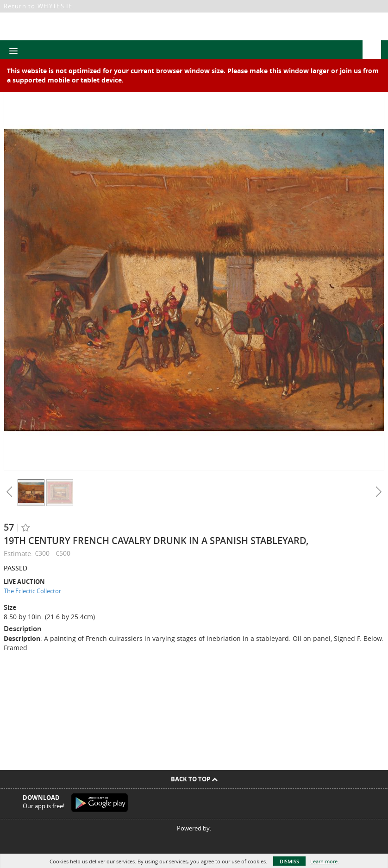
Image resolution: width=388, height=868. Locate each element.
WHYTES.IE (55, 6)
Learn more (324, 861)
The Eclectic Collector (32, 591)
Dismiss (289, 861)
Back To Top (194, 779)
